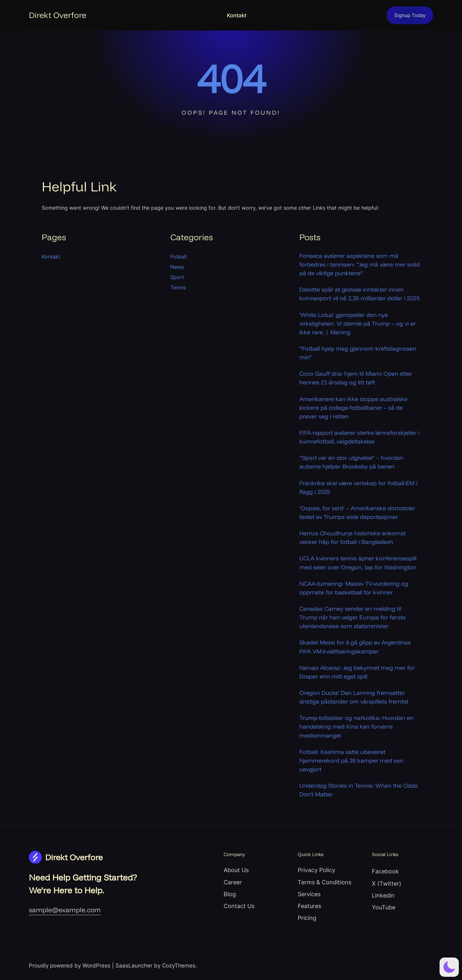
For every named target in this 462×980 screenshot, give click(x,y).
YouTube (384, 907)
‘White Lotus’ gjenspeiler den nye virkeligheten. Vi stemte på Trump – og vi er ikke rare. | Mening (358, 324)
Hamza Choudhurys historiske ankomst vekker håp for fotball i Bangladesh (352, 538)
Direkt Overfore (58, 15)
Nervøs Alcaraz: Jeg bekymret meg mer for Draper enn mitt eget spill (357, 672)
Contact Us (239, 906)
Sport (177, 277)
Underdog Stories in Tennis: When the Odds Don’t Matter (359, 790)
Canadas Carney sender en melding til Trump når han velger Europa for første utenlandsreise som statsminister (352, 617)
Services (309, 894)
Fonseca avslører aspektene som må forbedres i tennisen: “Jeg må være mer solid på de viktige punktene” (359, 264)
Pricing (307, 918)
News (177, 267)
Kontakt (237, 15)
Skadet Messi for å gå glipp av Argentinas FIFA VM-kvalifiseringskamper (355, 647)
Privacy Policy (317, 870)
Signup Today (410, 15)
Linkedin (383, 895)
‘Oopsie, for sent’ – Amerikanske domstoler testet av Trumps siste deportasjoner (357, 512)
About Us (236, 870)
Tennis (178, 287)
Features (309, 906)
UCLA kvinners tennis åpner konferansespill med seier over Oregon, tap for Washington (358, 563)
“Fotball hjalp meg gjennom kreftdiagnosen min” (358, 353)
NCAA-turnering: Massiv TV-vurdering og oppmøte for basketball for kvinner (354, 588)
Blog (230, 894)
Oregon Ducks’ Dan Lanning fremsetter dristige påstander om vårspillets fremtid (354, 697)
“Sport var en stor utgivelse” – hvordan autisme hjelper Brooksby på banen (351, 462)
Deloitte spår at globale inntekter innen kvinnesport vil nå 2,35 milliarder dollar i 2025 (359, 294)
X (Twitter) (387, 883)
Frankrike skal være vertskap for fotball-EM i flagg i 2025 (358, 487)
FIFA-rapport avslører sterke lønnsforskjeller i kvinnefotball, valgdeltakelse (359, 437)
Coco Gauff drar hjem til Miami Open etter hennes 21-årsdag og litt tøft (356, 378)
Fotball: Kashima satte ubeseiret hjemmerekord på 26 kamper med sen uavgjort (351, 761)
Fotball (179, 257)
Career (233, 882)
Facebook (385, 871)
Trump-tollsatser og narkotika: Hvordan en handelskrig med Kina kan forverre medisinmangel (356, 726)
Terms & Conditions (325, 882)
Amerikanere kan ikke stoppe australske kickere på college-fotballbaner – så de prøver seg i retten (353, 408)
